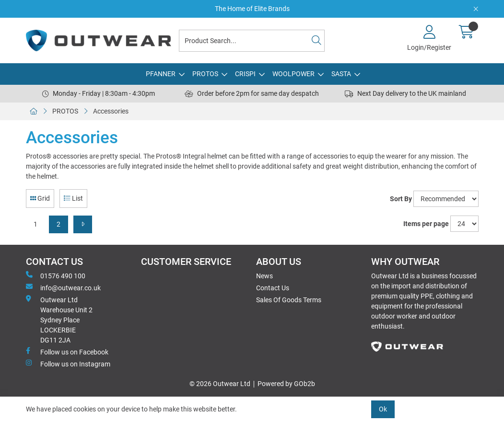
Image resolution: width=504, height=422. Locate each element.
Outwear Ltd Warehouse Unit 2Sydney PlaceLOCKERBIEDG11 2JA (59, 319)
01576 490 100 (56, 275)
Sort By (401, 199)
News (264, 276)
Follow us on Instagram (68, 364)
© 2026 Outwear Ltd (220, 384)
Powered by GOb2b (286, 384)
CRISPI (245, 74)
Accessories (111, 111)
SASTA (341, 74)
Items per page (426, 224)
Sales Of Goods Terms (289, 300)
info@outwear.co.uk (63, 287)
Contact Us (273, 288)
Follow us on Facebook (67, 352)
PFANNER (161, 74)
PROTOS (205, 74)
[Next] (83, 224)
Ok (383, 409)
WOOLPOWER (293, 74)
